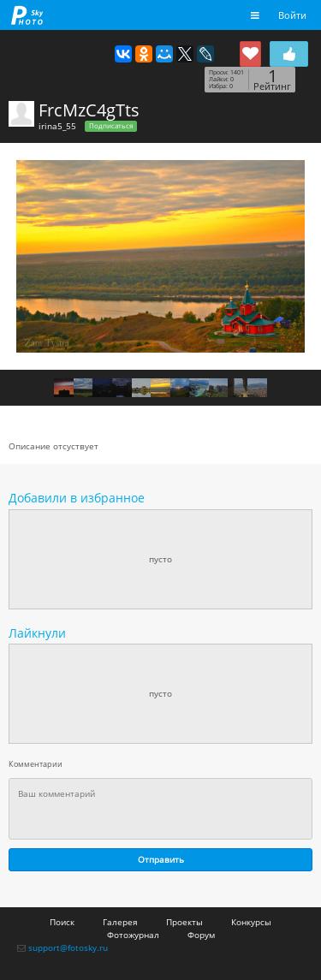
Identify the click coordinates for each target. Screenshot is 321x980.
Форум (201, 935)
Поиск (62, 922)
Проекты (184, 922)
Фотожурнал (133, 935)
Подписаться (111, 126)
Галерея (120, 922)
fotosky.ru (27, 15)
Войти (292, 15)
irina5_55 (57, 126)
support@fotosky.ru (68, 947)
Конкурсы (251, 922)
